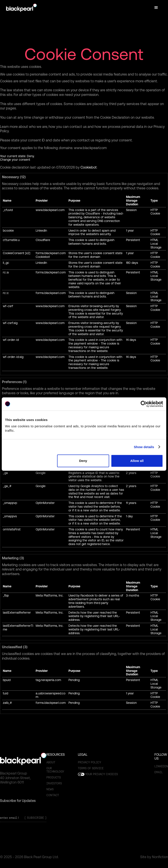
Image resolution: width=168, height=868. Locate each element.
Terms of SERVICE (91, 768)
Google (41, 473)
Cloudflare (43, 240)
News (50, 789)
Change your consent (15, 160)
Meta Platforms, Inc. (50, 595)
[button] (156, 8)
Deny (83, 461)
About (51, 762)
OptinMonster (45, 503)
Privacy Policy (89, 762)
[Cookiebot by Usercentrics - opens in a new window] (144, 404)
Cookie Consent (84, 54)
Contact (53, 795)
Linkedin (161, 766)
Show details (144, 447)
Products (54, 777)
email (159, 772)
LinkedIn (41, 231)
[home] (21, 8)
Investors (54, 783)
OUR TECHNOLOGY (55, 770)
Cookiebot (89, 167)
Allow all (137, 461)
